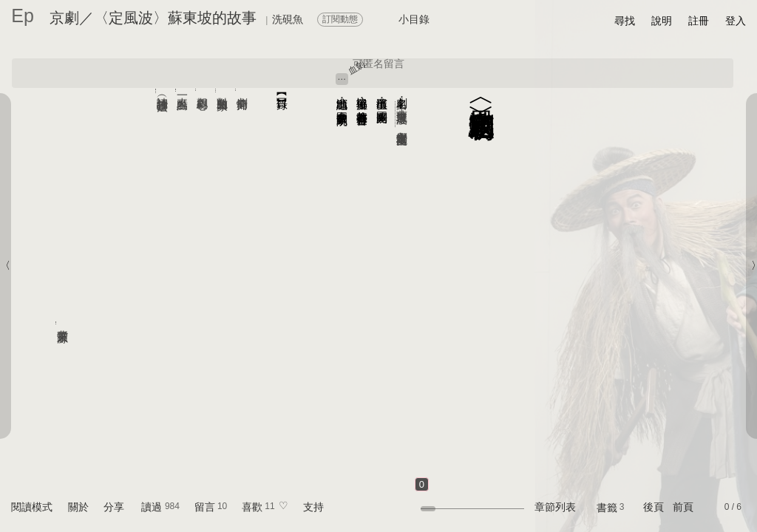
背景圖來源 (63, 323)
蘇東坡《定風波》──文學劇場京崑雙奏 (403, 114)
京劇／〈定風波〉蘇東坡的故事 (153, 18)
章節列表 (555, 507)
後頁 (654, 507)
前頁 (683, 507)
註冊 (699, 21)
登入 (736, 21)
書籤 (607, 508)
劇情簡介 (243, 90)
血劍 (356, 67)
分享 (114, 507)
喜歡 (252, 507)
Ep (23, 16)
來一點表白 (183, 90)
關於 (78, 507)
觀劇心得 (203, 90)
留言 (205, 507)
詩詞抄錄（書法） (163, 91)
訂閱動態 (340, 19)
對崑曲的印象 (223, 91)
